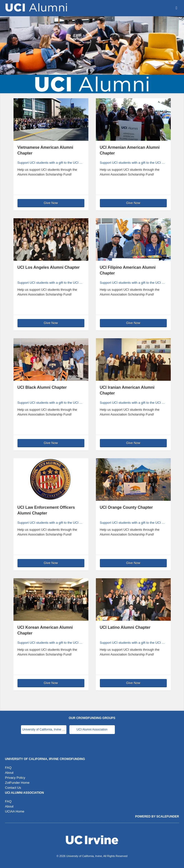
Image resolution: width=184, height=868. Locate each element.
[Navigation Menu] (176, 8)
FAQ (8, 768)
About (9, 773)
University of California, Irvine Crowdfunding (45, 759)
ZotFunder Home (17, 783)
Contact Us (13, 788)
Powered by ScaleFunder (157, 816)
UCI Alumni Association (92, 729)
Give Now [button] (51, 203)
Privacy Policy (15, 778)
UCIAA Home (15, 811)
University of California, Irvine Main (44, 729)
